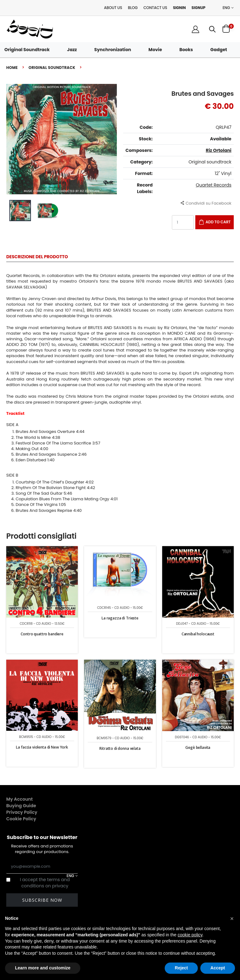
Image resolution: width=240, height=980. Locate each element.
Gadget (219, 50)
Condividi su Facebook (206, 203)
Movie (155, 50)
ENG (226, 8)
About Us (113, 8)
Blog (133, 8)
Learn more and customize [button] (43, 968)
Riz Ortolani (219, 150)
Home (12, 68)
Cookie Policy (21, 819)
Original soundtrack (52, 68)
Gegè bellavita (198, 747)
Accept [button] (218, 968)
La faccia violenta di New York (42, 747)
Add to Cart (218, 222)
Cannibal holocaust (198, 634)
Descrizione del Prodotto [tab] (37, 257)
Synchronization (113, 50)
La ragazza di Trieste (120, 618)
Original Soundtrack (27, 50)
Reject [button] (181, 968)
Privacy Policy (22, 812)
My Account (20, 799)
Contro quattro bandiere (42, 634)
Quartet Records (214, 185)
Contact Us (155, 8)
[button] (212, 29)
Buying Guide (21, 806)
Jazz (72, 50)
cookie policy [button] (190, 935)
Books (186, 50)
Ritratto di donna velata (120, 748)
